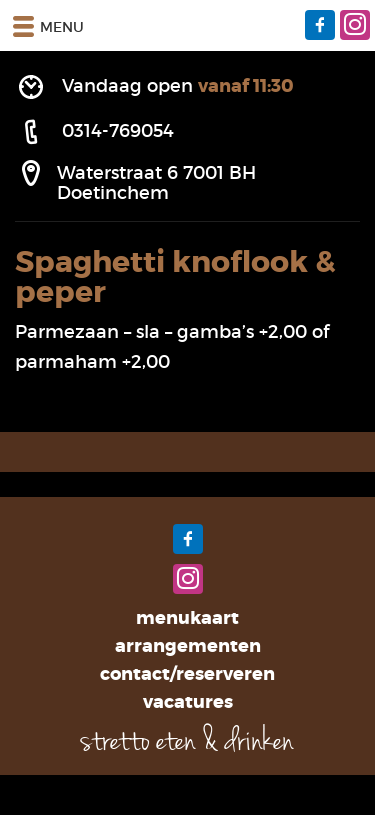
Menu (47, 26)
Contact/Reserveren (187, 674)
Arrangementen (188, 646)
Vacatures (188, 702)
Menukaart (187, 618)
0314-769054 (118, 131)
